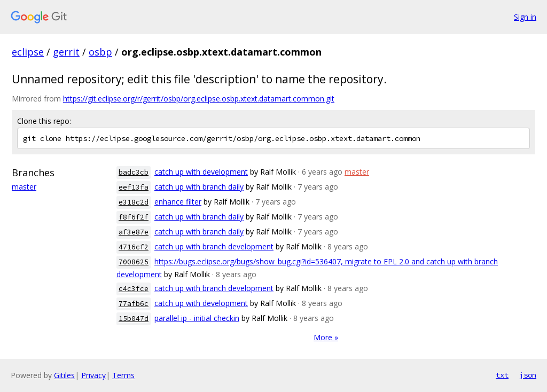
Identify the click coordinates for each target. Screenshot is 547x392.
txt (502, 375)
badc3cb (134, 172)
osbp (100, 52)
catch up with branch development (214, 246)
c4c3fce (134, 289)
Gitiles (64, 375)
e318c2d (134, 202)
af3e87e (134, 232)
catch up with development (201, 172)
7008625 (134, 262)
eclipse (28, 52)
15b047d (134, 319)
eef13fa (134, 187)
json (528, 375)
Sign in (525, 17)
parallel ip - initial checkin (197, 318)
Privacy (93, 375)
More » (326, 337)
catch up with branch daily (199, 187)
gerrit (66, 52)
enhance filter (178, 202)
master (24, 187)
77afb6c (134, 304)
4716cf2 (134, 247)
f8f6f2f (134, 217)
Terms (123, 375)
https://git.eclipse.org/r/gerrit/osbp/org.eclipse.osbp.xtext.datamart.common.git (199, 99)
